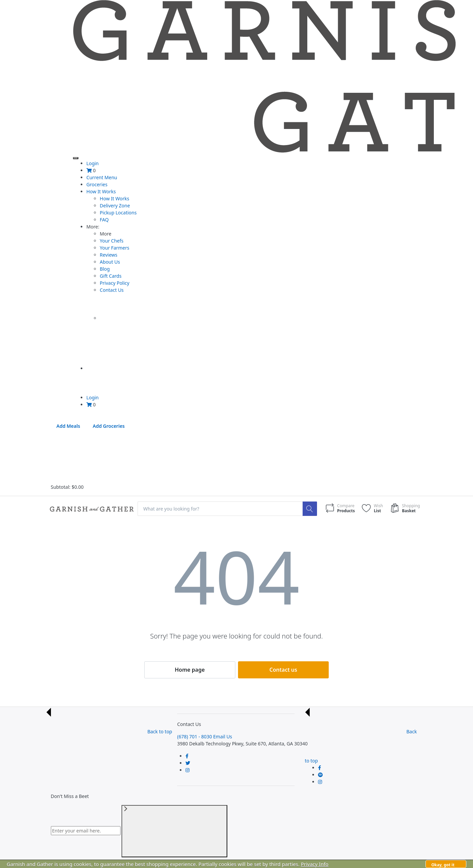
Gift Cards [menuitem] (111, 276)
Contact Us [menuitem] (112, 290)
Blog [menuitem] (105, 269)
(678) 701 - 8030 (194, 737)
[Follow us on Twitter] (188, 763)
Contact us (283, 670)
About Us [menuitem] (110, 262)
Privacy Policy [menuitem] (114, 283)
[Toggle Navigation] (76, 158)
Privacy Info (315, 864)
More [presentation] (106, 234)
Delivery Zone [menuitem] (115, 206)
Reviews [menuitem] (108, 255)
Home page (190, 670)
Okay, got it (443, 865)
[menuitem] (89, 170)
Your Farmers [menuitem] (114, 248)
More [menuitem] (93, 227)
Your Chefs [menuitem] (112, 241)
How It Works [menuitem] (101, 191)
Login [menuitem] (93, 163)
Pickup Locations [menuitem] (118, 213)
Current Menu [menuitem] (102, 177)
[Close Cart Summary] (101, 458)
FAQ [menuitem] (104, 220)
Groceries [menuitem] (97, 184)
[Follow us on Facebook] (187, 756)
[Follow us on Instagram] (187, 770)
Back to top (109, 731)
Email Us (223, 737)
